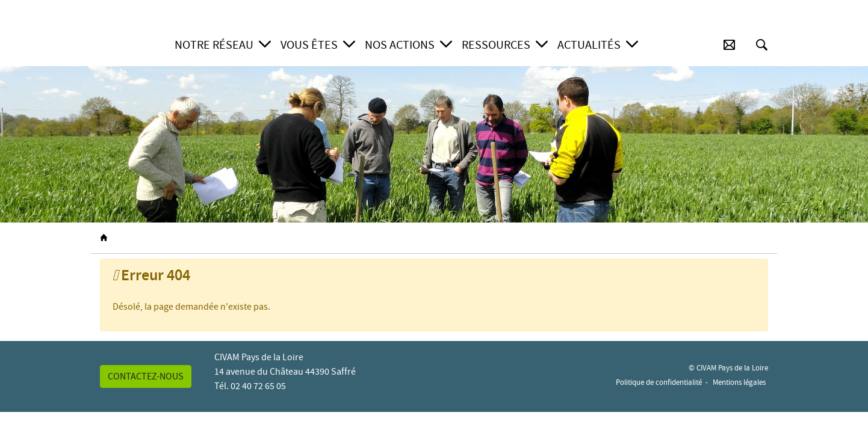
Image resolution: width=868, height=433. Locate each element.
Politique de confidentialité (659, 382)
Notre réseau (214, 45)
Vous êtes (309, 45)
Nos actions (400, 45)
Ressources (496, 45)
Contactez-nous (146, 376)
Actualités (589, 45)
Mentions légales (739, 382)
